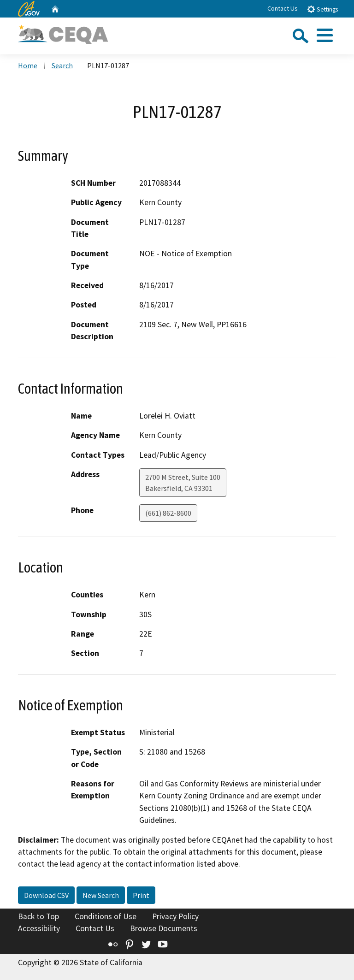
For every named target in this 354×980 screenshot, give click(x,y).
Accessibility (39, 928)
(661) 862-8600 (168, 513)
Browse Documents (164, 928)
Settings (322, 9)
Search (62, 65)
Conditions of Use (106, 916)
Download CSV (46, 895)
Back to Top (38, 916)
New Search (101, 895)
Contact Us (283, 8)
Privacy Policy (175, 916)
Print (141, 895)
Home (28, 65)
